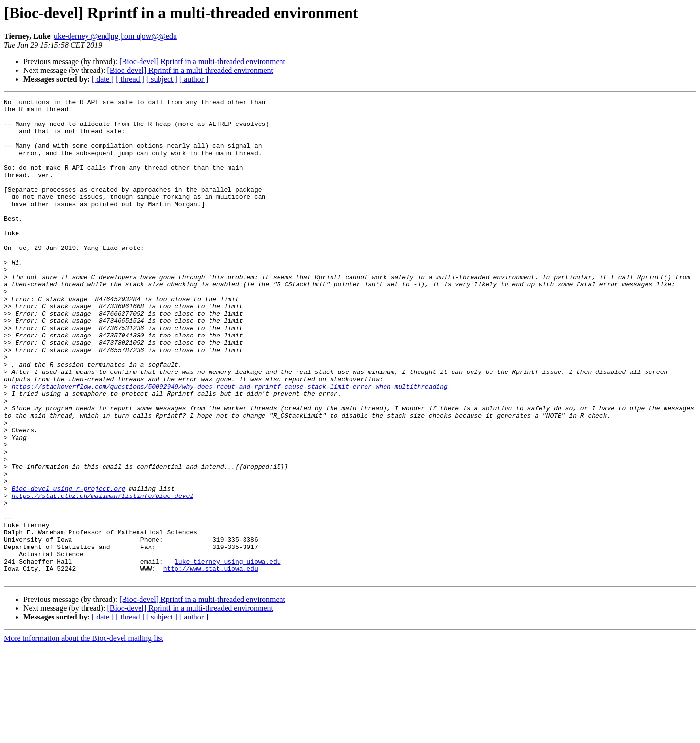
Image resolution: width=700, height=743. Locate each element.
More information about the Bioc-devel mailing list (84, 734)
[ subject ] (162, 79)
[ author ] (194, 79)
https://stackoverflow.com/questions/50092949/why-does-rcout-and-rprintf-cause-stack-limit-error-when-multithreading (230, 444)
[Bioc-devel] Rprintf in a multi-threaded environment (202, 62)
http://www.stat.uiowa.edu (211, 663)
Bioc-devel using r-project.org (69, 567)
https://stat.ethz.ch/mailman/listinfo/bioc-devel (103, 576)
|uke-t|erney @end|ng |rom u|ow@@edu (115, 36)
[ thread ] (130, 79)
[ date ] (103, 79)
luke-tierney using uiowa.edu (227, 655)
